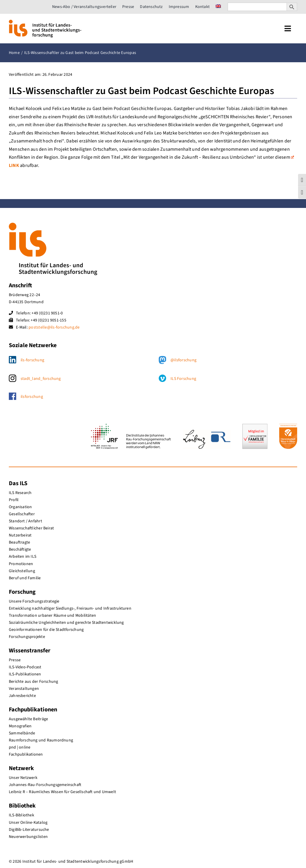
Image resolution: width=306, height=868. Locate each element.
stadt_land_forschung (41, 379)
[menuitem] (218, 7)
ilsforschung (32, 397)
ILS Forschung (183, 379)
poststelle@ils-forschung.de (54, 327)
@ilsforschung (183, 360)
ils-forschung (32, 360)
